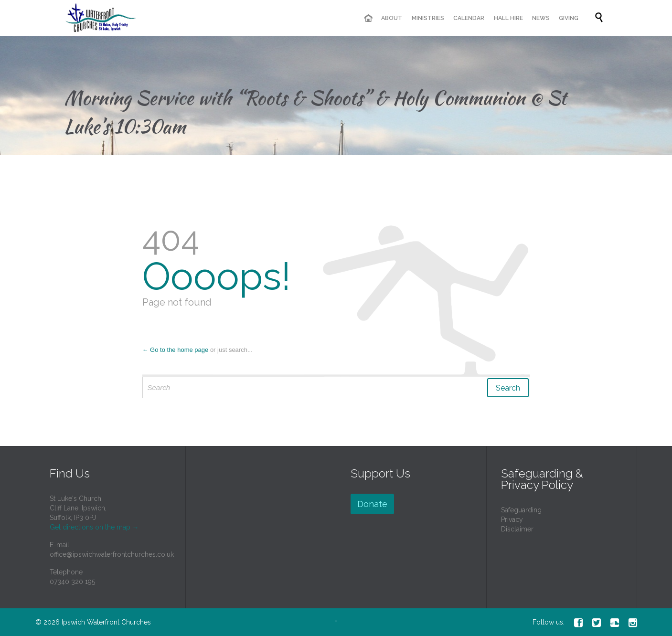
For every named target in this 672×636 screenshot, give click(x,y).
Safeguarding (521, 510)
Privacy (512, 519)
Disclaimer (517, 529)
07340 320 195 (72, 582)
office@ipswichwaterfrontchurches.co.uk (112, 554)
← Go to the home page (176, 350)
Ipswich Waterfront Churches (106, 622)
